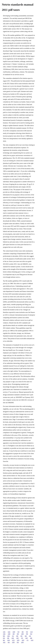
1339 (8, 640)
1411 (4, 642)
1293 (14, 632)
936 (17, 636)
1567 (27, 638)
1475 (18, 640)
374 (22, 638)
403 (14, 634)
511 (13, 636)
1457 (23, 640)
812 (31, 634)
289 (8, 638)
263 (23, 632)
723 (18, 632)
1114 (31, 632)
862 (4, 640)
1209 (22, 634)
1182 (13, 638)
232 (30, 636)
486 (31, 638)
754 (27, 632)
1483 (9, 634)
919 (4, 638)
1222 (9, 632)
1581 (4, 634)
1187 (17, 638)
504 (18, 634)
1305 (8, 636)
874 (18, 642)
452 (9, 642)
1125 (32, 640)
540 (26, 636)
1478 (22, 642)
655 (21, 636)
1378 (13, 642)
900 (4, 636)
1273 (13, 640)
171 (28, 640)
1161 (4, 632)
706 (27, 634)
